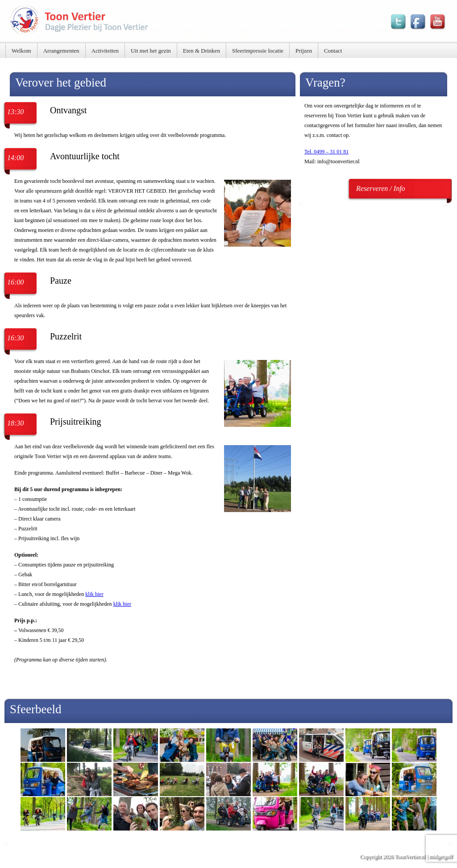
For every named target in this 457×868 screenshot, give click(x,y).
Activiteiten (105, 51)
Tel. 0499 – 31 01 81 (326, 152)
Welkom (21, 51)
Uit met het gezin (151, 51)
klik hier (94, 594)
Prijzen (304, 51)
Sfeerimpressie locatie (258, 51)
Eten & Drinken (201, 51)
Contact (333, 51)
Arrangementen (61, 51)
